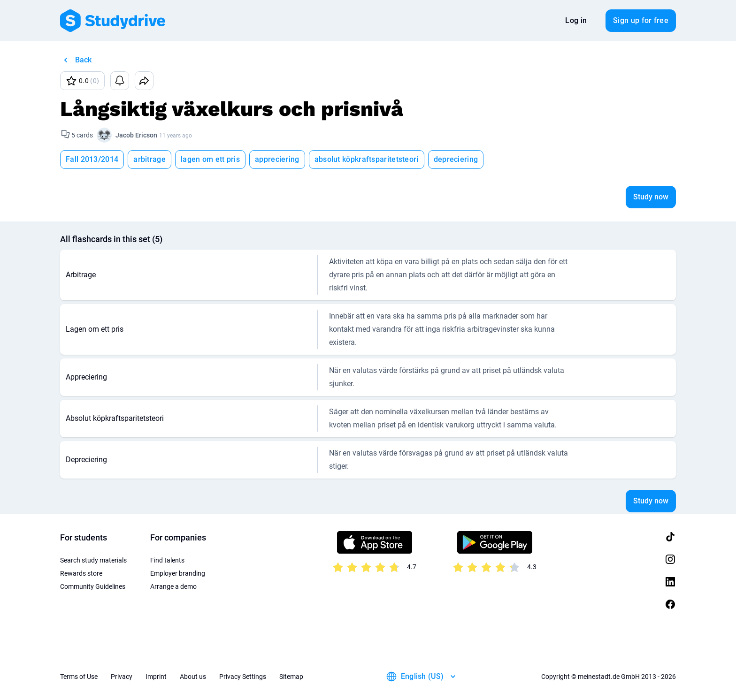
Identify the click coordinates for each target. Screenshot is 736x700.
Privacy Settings (243, 677)
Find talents (167, 560)
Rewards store (81, 573)
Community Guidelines (93, 586)
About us (193, 677)
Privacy (122, 677)
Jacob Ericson (136, 135)
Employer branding (178, 573)
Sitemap (291, 677)
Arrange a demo (173, 586)
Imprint (156, 677)
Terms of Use (79, 677)
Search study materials (93, 560)
